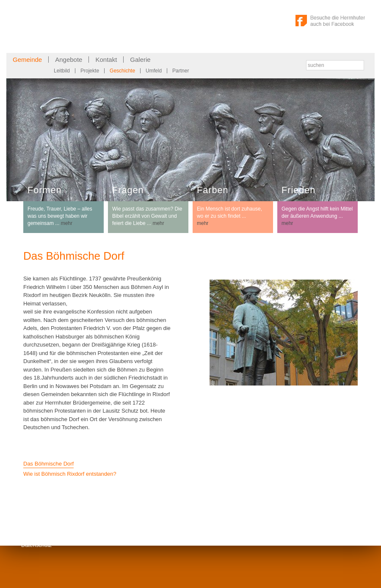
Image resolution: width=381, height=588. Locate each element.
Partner (181, 71)
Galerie (140, 60)
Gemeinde (27, 60)
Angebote (69, 60)
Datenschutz (36, 545)
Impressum (35, 525)
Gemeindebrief (81, 525)
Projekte (90, 71)
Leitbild (62, 71)
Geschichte (122, 71)
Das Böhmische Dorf (48, 464)
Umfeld (154, 71)
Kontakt (106, 60)
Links (28, 535)
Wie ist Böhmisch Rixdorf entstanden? (70, 474)
